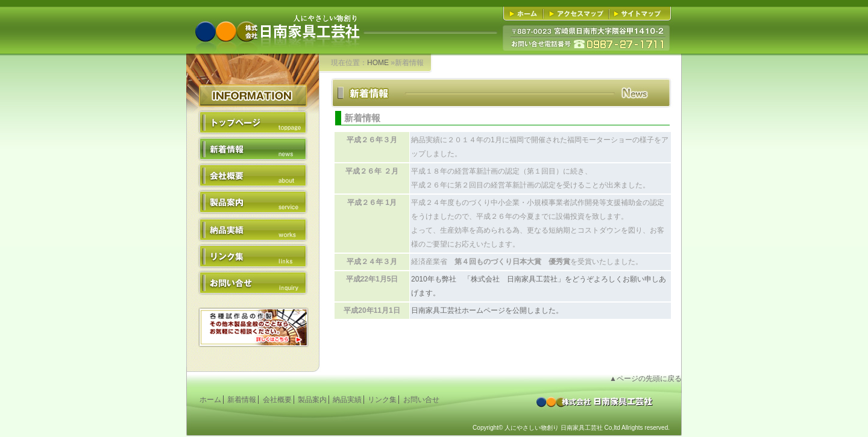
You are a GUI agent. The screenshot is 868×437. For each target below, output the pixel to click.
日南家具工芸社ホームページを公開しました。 (487, 310)
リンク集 (253, 256)
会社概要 (253, 176)
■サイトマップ (638, 14)
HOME (378, 63)
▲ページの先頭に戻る (646, 379)
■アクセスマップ (578, 14)
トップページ (253, 123)
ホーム (210, 400)
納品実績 (253, 229)
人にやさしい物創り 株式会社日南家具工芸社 (277, 22)
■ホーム (525, 14)
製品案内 (253, 203)
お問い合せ (253, 282)
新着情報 (253, 149)
